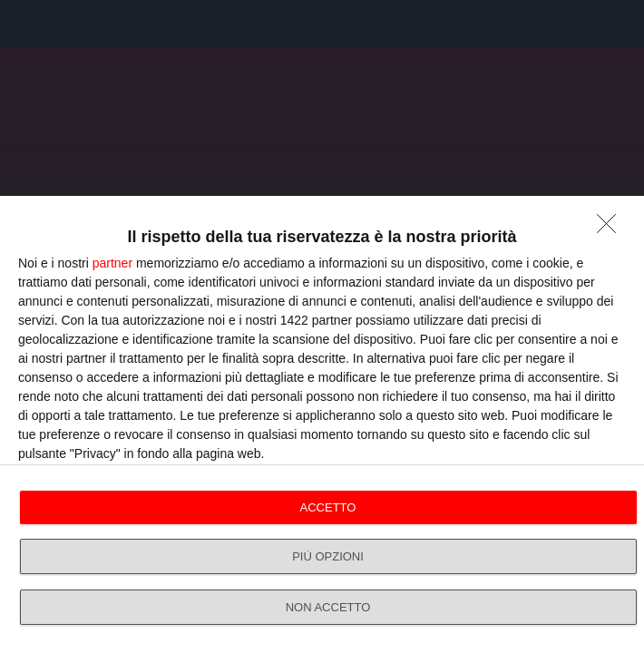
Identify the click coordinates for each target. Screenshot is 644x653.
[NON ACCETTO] (611, 229)
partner (112, 263)
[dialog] (322, 424)
